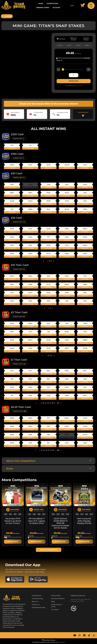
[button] (48, 461)
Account (56, 8)
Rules (10, 469)
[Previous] (7, 16)
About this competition (21, 461)
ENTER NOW (74, 81)
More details (61, 642)
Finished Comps (43, 8)
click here (79, 86)
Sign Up (91, 6)
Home (41, 4)
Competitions (52, 4)
